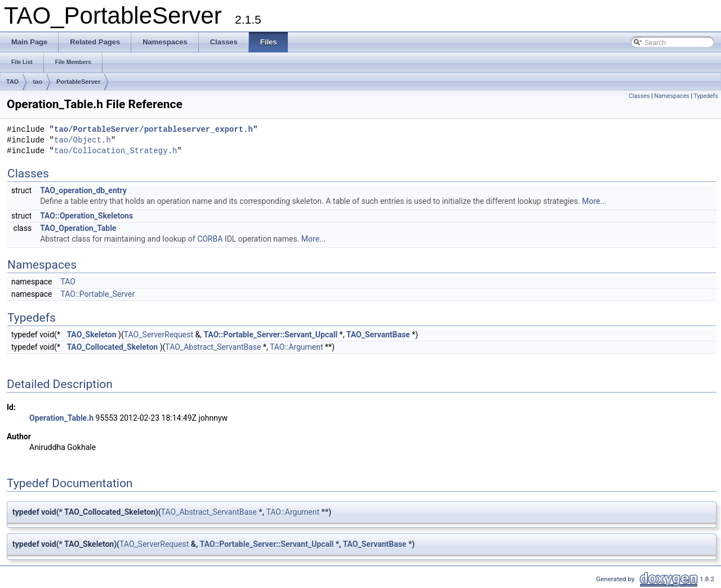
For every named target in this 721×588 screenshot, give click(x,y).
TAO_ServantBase (378, 335)
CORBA (210, 239)
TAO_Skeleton (91, 335)
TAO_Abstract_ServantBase (213, 347)
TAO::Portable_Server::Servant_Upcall (270, 335)
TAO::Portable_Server (97, 294)
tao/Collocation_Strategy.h (115, 151)
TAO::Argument (297, 347)
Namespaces (671, 96)
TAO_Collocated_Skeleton (112, 347)
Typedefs (706, 96)
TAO (12, 82)
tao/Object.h (83, 141)
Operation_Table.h (61, 418)
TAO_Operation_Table (78, 228)
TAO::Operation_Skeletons (86, 216)
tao (37, 82)
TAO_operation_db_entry (83, 190)
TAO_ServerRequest (159, 335)
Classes (639, 96)
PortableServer (78, 82)
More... (594, 201)
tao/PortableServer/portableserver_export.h (153, 130)
